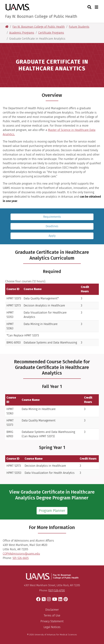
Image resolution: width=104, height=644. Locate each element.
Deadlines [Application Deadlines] (52, 226)
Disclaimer (52, 610)
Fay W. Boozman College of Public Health (41, 16)
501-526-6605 (21, 558)
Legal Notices (52, 627)
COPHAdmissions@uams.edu (21, 554)
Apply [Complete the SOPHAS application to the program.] (52, 236)
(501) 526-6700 (56, 590)
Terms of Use (52, 615)
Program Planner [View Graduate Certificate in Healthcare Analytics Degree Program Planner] (52, 511)
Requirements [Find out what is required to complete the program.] (52, 217)
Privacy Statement (52, 621)
